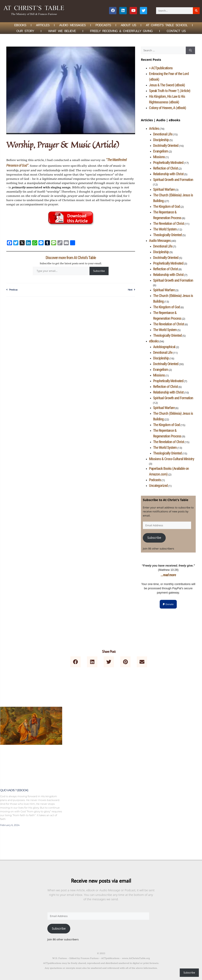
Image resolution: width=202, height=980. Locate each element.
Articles (43, 25)
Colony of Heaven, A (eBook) (168, 108)
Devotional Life (163, 134)
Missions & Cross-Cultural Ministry (171, 459)
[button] (168, 604)
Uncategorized (158, 486)
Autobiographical (164, 347)
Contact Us (176, 31)
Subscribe (99, 271)
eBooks (154, 341)
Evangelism (161, 151)
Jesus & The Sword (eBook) (167, 85)
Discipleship (161, 140)
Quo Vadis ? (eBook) (14, 790)
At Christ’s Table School (167, 25)
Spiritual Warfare (164, 189)
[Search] (196, 11)
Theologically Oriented (167, 235)
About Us (128, 25)
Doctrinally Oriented (166, 146)
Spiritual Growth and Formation (173, 180)
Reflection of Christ (165, 168)
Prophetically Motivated (168, 163)
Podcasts (103, 25)
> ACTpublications (161, 68)
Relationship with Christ (168, 174)
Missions (159, 157)
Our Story (25, 31)
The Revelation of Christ (169, 224)
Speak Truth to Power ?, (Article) (170, 91)
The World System (165, 229)
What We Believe (62, 31)
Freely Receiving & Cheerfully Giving (121, 31)
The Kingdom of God (166, 206)
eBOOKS (20, 25)
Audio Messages (73, 25)
